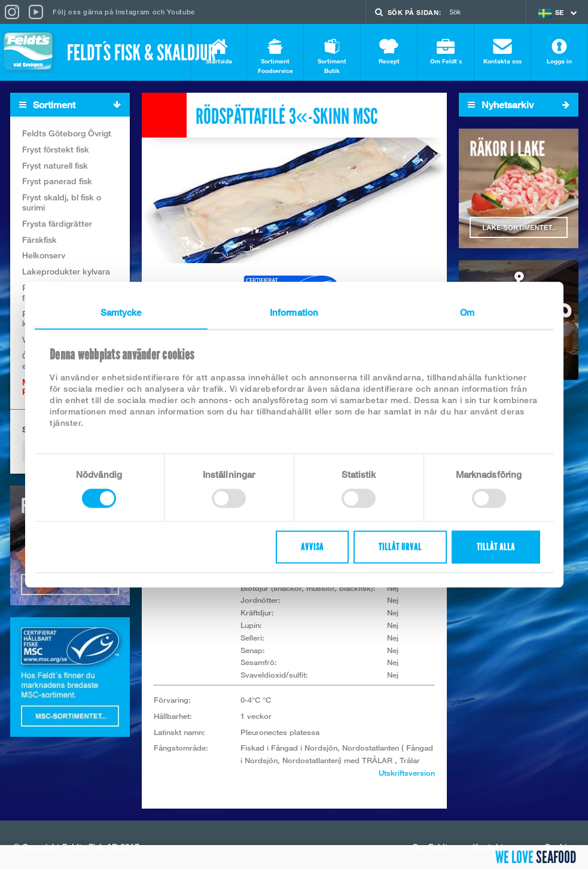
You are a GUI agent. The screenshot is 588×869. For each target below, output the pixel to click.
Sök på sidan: (415, 12)
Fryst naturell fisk (55, 165)
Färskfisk (39, 240)
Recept (389, 52)
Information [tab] (294, 312)
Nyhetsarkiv (519, 105)
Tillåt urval (400, 547)
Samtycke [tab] (121, 312)
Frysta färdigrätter (57, 223)
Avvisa (312, 547)
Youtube (181, 12)
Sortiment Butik (332, 57)
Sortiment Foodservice (275, 57)
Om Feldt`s (446, 52)
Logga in (559, 52)
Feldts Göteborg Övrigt (67, 133)
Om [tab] (467, 312)
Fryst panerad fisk (57, 181)
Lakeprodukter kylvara (66, 271)
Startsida (219, 52)
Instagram (133, 12)
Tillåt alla (496, 547)
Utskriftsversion (407, 773)
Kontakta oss (502, 52)
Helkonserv (44, 255)
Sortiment (74, 105)
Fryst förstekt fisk (56, 149)
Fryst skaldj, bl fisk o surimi (62, 202)
